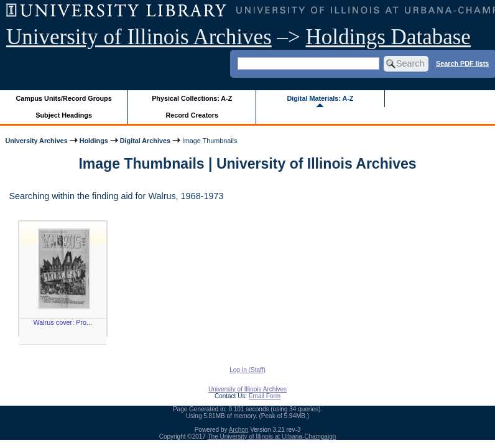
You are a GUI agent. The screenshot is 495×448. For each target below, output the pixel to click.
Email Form (265, 396)
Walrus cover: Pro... (63, 322)
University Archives (36, 141)
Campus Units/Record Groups (64, 98)
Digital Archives (145, 141)
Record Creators (192, 115)
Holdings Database (388, 37)
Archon (239, 430)
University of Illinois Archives (139, 37)
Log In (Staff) (247, 370)
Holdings (94, 141)
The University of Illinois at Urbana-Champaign (272, 436)
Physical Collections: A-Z (192, 98)
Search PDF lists (462, 63)
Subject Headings (64, 115)
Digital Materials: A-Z (320, 98)
